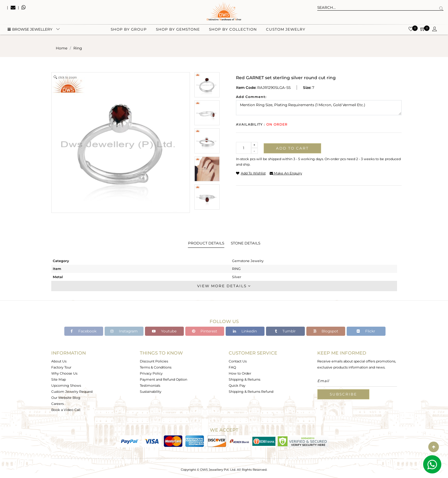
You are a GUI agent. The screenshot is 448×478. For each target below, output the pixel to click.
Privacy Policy (151, 373)
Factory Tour (61, 367)
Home (62, 48)
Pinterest (205, 331)
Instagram (124, 331)
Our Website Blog (66, 398)
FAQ (232, 367)
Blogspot (326, 331)
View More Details (224, 286)
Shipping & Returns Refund (251, 392)
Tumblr (285, 331)
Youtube (164, 331)
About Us (59, 361)
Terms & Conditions (156, 367)
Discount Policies (154, 361)
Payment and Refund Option (163, 379)
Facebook (84, 331)
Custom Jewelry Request (72, 392)
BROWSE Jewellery (30, 30)
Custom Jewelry (286, 30)
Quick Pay (237, 385)
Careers (57, 404)
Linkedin (245, 331)
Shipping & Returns (244, 379)
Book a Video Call (66, 410)
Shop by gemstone (178, 30)
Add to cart (292, 148)
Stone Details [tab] (246, 243)
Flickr (366, 331)
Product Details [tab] (206, 243)
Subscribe (343, 394)
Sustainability (151, 392)
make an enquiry (286, 173)
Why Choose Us (64, 373)
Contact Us (238, 361)
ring (78, 48)
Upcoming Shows (66, 385)
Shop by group (129, 30)
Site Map (59, 379)
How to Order (240, 373)
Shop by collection (233, 30)
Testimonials (150, 385)
